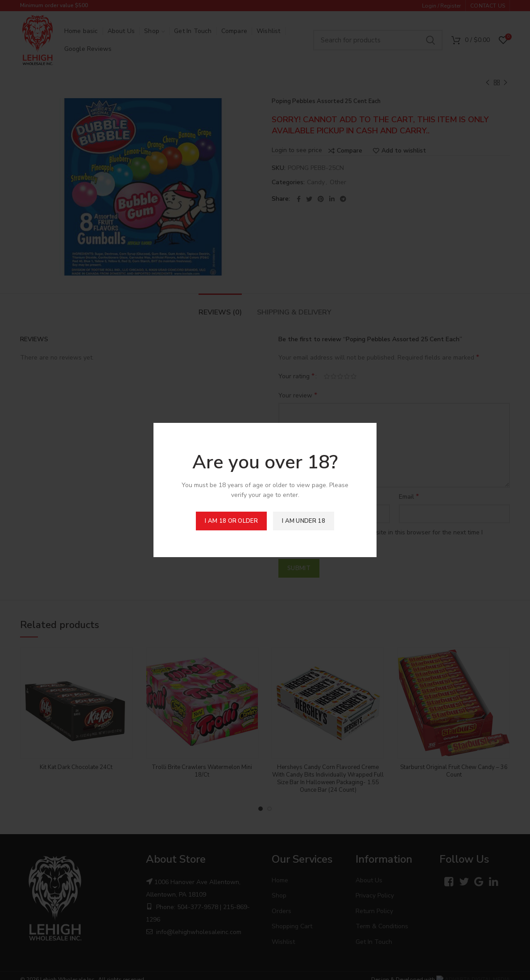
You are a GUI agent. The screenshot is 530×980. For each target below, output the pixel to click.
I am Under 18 (304, 521)
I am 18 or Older (231, 521)
